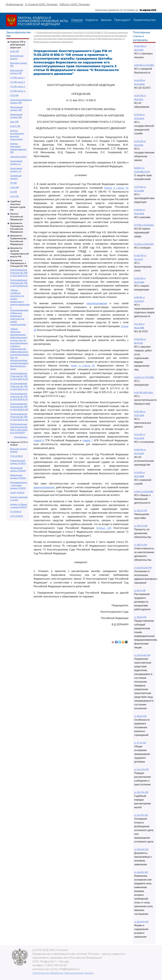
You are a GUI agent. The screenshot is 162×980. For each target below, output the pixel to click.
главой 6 (39, 440)
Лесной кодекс (18, 157)
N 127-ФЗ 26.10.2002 (144, 393)
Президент (122, 20)
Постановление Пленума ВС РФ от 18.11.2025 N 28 (19, 407)
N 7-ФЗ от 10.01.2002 (144, 225)
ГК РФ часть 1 (17, 78)
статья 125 (104, 528)
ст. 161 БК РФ (140, 716)
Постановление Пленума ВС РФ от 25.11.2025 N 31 (19, 273)
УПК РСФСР (17, 516)
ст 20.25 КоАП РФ (143, 568)
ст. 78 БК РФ (140, 617)
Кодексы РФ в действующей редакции (18, 45)
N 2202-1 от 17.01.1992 (144, 377)
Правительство (144, 20)
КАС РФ (14, 122)
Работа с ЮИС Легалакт (75, 4)
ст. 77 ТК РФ (140, 743)
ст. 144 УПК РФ (141, 769)
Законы (106, 20)
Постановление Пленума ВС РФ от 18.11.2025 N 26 (19, 417)
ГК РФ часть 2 (17, 82)
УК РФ (14, 192)
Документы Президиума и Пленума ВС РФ (19, 263)
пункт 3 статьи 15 (83, 366)
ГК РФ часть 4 (18, 91)
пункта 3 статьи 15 (116, 188)
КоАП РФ (15, 126)
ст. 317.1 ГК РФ (141, 526)
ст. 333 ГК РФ (141, 511)
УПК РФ (14, 196)
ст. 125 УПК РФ (141, 792)
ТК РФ (13, 183)
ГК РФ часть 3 (17, 86)
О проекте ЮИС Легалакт (41, 4)
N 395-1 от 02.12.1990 (144, 492)
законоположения (97, 303)
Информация (14, 4)
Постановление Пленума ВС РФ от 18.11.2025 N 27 (19, 386)
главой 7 (87, 440)
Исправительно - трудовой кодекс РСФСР (19, 485)
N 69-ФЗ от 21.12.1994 (144, 65)
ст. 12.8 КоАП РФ (142, 655)
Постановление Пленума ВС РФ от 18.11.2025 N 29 (19, 396)
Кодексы (92, 20)
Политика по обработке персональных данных (63, 973)
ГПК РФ (14, 95)
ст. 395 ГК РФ (141, 545)
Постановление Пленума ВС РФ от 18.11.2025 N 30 (19, 376)
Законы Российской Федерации (17, 217)
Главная (77, 20)
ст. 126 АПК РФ (141, 849)
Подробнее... (21, 437)
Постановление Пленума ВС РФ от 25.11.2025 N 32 (19, 283)
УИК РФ (14, 187)
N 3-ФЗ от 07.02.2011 (144, 244)
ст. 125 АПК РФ (141, 922)
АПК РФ (14, 51)
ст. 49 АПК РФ (141, 872)
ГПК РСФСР (16, 456)
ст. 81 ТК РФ (140, 590)
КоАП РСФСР (17, 493)
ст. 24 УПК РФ (141, 815)
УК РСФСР (16, 512)
